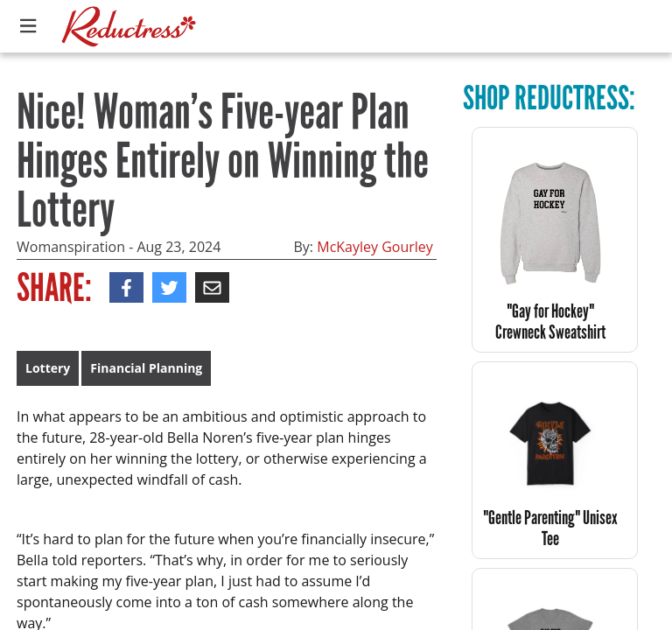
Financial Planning (146, 368)
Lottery (48, 368)
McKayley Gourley (375, 247)
